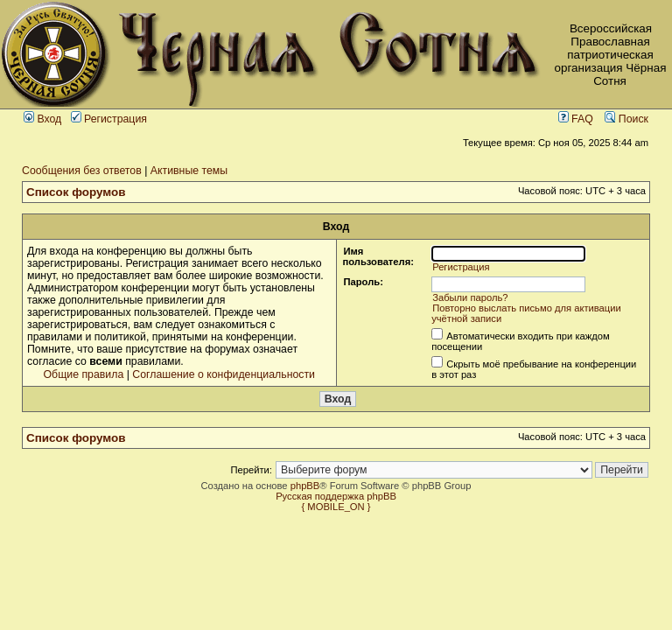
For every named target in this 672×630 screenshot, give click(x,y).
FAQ (576, 119)
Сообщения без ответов (82, 171)
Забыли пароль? (470, 297)
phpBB (305, 486)
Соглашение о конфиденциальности (224, 374)
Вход (42, 119)
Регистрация (109, 119)
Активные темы (189, 171)
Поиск (626, 119)
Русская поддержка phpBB (336, 496)
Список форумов (76, 192)
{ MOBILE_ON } (336, 507)
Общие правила (84, 374)
